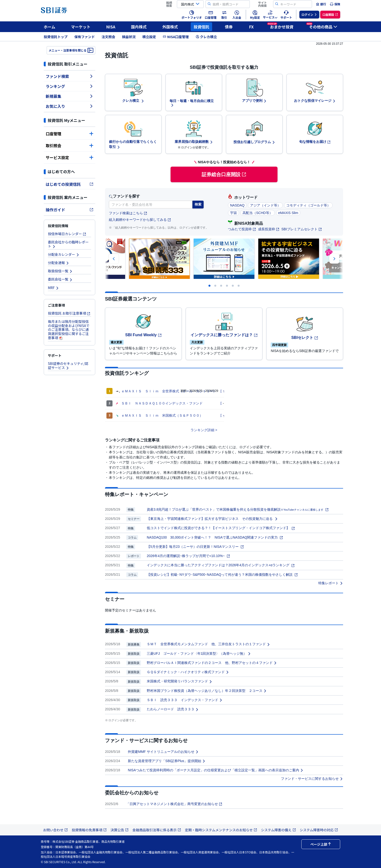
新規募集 (69, 96)
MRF (53, 288)
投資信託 (201, 27)
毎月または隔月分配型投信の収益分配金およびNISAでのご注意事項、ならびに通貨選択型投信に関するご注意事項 (69, 330)
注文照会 (108, 37)
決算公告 (120, 830)
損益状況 (129, 37)
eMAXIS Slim (288, 213)
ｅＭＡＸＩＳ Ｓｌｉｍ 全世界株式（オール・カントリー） (169, 391)
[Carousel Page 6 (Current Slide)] (239, 286)
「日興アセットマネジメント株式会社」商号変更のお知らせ (174, 804)
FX (251, 27)
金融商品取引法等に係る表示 (157, 830)
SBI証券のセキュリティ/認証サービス (68, 365)
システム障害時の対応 (319, 830)
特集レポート (331, 583)
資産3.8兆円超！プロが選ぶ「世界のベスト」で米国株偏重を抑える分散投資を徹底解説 (238, 509)
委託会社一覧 (60, 279)
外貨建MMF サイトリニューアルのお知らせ (163, 752)
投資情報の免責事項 (89, 830)
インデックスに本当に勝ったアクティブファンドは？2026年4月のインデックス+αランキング (221, 565)
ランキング (69, 86)
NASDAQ (237, 205)
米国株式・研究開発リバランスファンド (180, 681)
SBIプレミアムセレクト (302, 229)
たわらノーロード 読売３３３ (173, 709)
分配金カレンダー (64, 254)
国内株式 (139, 27)
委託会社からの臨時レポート (68, 244)
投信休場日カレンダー (67, 234)
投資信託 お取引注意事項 (69, 313)
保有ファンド (85, 37)
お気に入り (69, 106)
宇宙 (234, 213)
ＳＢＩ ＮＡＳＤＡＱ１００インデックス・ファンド (162, 403)
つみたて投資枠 (242, 229)
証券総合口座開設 (224, 174)
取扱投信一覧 (60, 271)
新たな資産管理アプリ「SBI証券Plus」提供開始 (167, 761)
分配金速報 (59, 263)
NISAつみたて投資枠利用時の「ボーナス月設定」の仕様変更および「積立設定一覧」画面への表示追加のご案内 (216, 770)
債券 (229, 27)
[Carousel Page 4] (227, 286)
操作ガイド (69, 210)
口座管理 (69, 134)
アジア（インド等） (265, 205)
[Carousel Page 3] (221, 286)
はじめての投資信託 (69, 184)
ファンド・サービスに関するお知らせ (312, 779)
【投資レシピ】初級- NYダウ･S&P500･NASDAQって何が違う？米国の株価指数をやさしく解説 (222, 575)
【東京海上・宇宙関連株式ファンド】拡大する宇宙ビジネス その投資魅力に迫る (212, 519)
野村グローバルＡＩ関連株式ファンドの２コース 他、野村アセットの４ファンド (212, 663)
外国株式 (170, 27)
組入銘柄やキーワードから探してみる (140, 220)
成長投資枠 (269, 229)
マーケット (81, 27)
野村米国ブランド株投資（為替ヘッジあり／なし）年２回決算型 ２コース (207, 691)
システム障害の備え (278, 830)
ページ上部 (321, 844)
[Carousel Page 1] (209, 286)
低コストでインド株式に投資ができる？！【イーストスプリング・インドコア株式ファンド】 (221, 528)
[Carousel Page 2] (215, 286)
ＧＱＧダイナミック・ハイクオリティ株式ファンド (188, 672)
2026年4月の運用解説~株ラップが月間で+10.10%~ (188, 556)
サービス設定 (69, 157)
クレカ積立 (206, 37)
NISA (111, 27)
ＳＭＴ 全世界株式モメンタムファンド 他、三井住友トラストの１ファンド (208, 644)
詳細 (211, 430)
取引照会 (69, 146)
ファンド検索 (69, 76)
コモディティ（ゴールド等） (308, 205)
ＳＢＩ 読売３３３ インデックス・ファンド (185, 700)
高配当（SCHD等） (258, 213)
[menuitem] (321, 4)
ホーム (50, 27)
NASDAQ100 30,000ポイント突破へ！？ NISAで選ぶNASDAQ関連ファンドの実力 (215, 537)
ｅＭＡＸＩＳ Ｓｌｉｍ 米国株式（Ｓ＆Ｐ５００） (162, 415)
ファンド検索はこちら (128, 213)
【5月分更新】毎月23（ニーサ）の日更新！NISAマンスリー (195, 547)
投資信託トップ (56, 37)
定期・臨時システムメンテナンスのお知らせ (221, 830)
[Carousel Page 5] (233, 286)
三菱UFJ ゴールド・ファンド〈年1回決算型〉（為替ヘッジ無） (199, 653)
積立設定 (149, 37)
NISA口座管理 (176, 37)
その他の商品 (322, 26)
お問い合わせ (55, 830)
